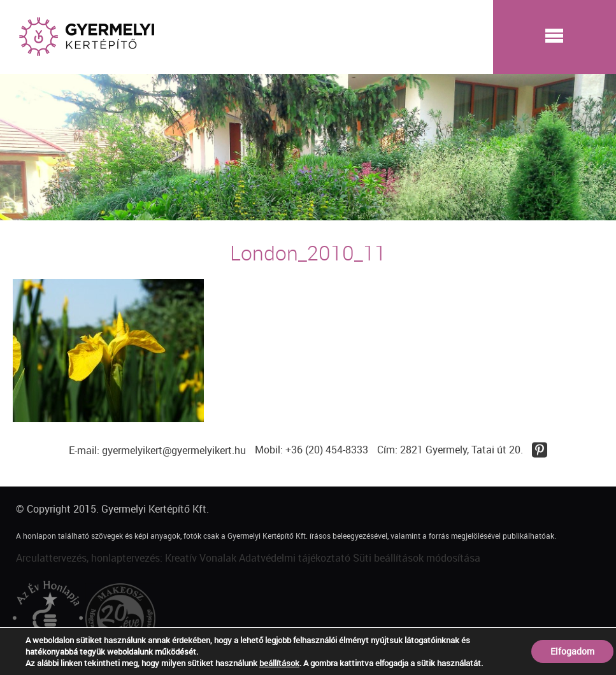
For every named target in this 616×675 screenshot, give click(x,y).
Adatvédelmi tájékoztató (295, 558)
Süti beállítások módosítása (417, 558)
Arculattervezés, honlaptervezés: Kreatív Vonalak (126, 558)
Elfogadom (572, 651)
